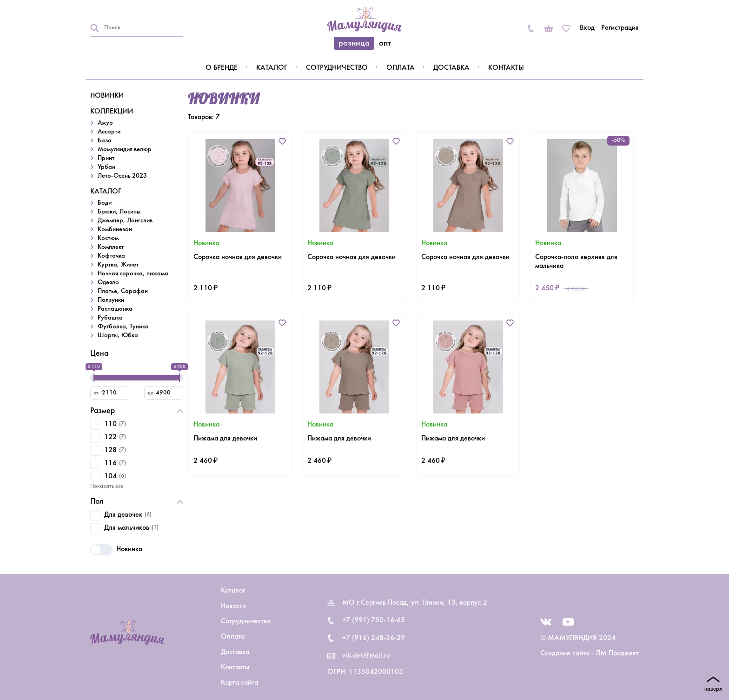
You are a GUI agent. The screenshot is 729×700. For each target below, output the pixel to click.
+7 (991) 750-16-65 (374, 620)
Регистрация (620, 28)
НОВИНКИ (107, 96)
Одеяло (108, 283)
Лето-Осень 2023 (122, 176)
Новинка (116, 550)
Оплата (401, 68)
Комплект (111, 247)
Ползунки (111, 300)
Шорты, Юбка (118, 336)
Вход (587, 28)
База (105, 141)
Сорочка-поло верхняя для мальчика (576, 262)
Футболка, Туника (123, 327)
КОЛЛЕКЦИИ (112, 112)
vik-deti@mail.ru (366, 656)
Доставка (451, 68)
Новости (233, 606)
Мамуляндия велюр (125, 150)
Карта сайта (239, 683)
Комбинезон (115, 230)
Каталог (272, 68)
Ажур (105, 123)
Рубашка (110, 318)
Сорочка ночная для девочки (238, 257)
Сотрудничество (337, 68)
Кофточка (111, 256)
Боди (105, 203)
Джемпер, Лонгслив (125, 221)
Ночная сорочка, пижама (133, 274)
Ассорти (109, 132)
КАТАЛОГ (106, 192)
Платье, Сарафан (123, 291)
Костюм (108, 238)
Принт (106, 158)
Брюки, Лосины (119, 212)
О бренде (222, 68)
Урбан (106, 167)
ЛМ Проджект (617, 653)
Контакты (506, 68)
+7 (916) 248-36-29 (374, 638)
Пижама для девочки (225, 439)
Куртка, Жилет (118, 265)
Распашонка (115, 309)
